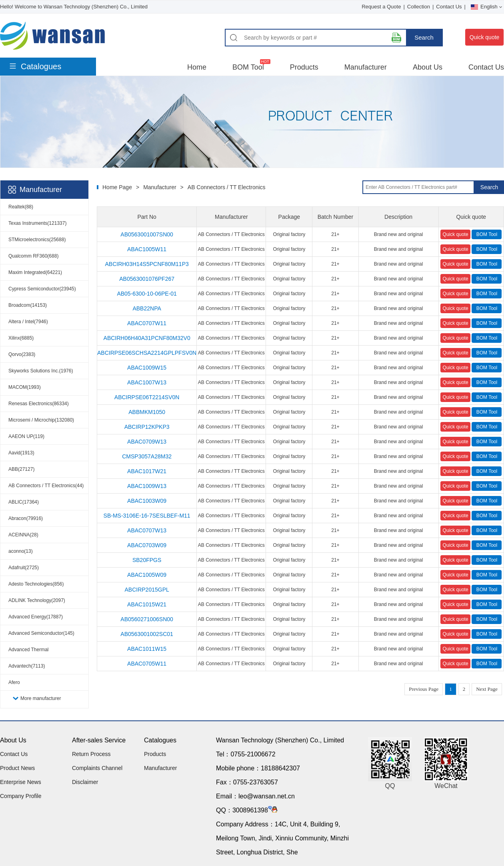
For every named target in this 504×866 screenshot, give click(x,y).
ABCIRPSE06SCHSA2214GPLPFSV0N (147, 353)
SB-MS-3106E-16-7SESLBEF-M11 (147, 516)
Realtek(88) (21, 207)
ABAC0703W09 (147, 545)
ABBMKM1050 (147, 412)
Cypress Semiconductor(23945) (42, 289)
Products (304, 67)
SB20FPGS (147, 560)
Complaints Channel (97, 768)
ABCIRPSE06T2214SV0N (147, 397)
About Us (428, 67)
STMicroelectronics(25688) (37, 240)
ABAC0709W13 (147, 442)
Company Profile (21, 796)
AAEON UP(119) (26, 436)
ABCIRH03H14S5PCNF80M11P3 (147, 264)
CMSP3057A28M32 (147, 456)
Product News (17, 768)
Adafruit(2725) (24, 568)
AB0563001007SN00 (147, 234)
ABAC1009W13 (147, 486)
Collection (419, 7)
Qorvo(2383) (22, 354)
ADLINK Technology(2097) (37, 600)
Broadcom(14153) (28, 305)
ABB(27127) (21, 469)
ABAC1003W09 (147, 501)
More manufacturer (41, 698)
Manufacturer (366, 67)
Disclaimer (85, 782)
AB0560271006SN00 (147, 619)
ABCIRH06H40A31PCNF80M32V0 (147, 338)
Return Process (91, 754)
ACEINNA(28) (23, 535)
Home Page (117, 187)
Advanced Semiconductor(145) (41, 633)
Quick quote (485, 37)
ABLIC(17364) (24, 502)
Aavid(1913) (21, 453)
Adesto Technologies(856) (36, 584)
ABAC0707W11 (147, 323)
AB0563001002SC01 (147, 634)
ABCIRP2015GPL (147, 590)
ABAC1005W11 (147, 249)
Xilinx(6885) (21, 338)
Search (424, 37)
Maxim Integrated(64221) (35, 272)
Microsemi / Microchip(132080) (41, 420)
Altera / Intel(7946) (28, 322)
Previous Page (424, 689)
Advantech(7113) (27, 666)
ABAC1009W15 (147, 368)
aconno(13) (21, 551)
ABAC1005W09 (147, 575)
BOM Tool (248, 67)
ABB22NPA (147, 308)
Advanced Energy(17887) (36, 617)
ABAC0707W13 (147, 530)
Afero (14, 682)
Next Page (487, 689)
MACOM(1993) (25, 387)
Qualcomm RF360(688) (33, 256)
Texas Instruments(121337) (37, 223)
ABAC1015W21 (147, 604)
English (486, 7)
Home (197, 67)
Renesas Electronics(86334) (39, 404)
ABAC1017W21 (147, 471)
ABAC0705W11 (147, 664)
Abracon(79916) (26, 518)
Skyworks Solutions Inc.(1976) (41, 371)
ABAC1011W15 (147, 649)
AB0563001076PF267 (147, 279)
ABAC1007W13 (147, 382)
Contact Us (449, 7)
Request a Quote (381, 7)
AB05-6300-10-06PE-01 (147, 294)
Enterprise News (21, 782)
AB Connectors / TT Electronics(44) (46, 486)
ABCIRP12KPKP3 (147, 427)
